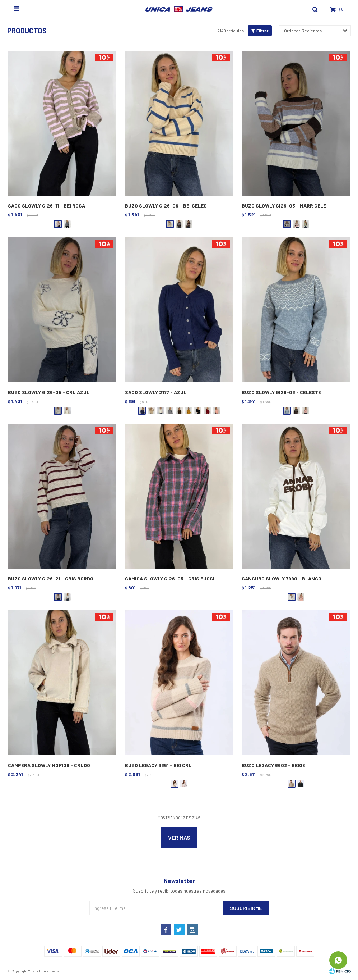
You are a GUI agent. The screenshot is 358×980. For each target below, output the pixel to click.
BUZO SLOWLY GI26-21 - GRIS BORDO (51, 578)
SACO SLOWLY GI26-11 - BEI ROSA (47, 206)
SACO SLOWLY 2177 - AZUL (156, 392)
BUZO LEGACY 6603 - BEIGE (273, 765)
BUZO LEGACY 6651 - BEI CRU (158, 765)
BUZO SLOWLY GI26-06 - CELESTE (281, 392)
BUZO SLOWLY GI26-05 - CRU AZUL (49, 392)
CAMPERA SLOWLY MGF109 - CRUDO (49, 765)
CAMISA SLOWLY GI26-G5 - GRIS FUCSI (170, 578)
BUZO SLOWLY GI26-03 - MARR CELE (284, 206)
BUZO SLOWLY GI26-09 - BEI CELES (166, 206)
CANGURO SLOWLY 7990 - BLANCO (282, 578)
